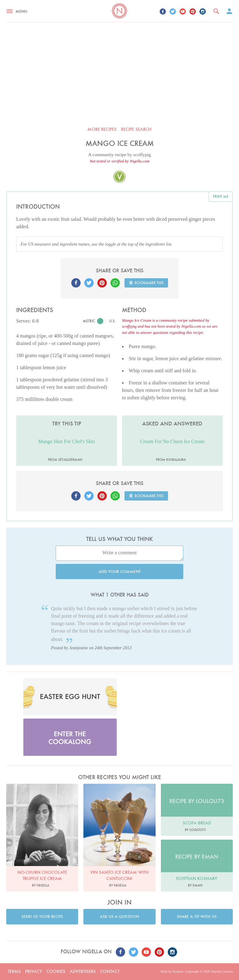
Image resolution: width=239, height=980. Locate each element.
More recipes (102, 129)
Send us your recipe (42, 916)
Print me (221, 196)
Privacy (34, 971)
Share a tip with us (197, 916)
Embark (178, 971)
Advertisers (83, 971)
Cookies (56, 971)
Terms (14, 971)
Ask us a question (119, 916)
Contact (110, 971)
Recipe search (136, 129)
